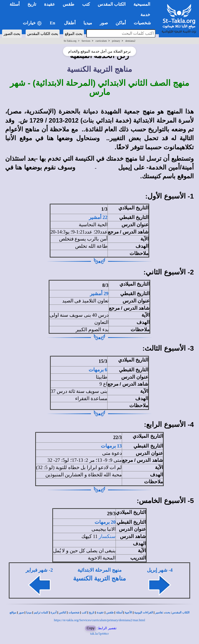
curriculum (101, 41)
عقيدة (100, 613)
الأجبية (128, 613)
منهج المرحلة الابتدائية (99, 570)
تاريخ (92, 613)
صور (21, 613)
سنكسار (107, 536)
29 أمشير (99, 293)
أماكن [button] (121, 23)
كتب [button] (86, 4)
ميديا (29, 613)
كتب (84, 613)
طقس (110, 613)
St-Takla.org (70, 41)
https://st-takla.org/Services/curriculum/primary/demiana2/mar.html (99, 620)
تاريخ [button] (32, 4)
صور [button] (104, 23)
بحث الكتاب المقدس (43, 34)
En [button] (53, 23)
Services (86, 41)
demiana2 (130, 41)
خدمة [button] (145, 15)
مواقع (13, 613)
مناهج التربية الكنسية (99, 578)
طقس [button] (69, 4)
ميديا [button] (88, 23)
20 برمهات (105, 522)
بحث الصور (12, 34)
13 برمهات (111, 446)
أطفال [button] (70, 23)
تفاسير (159, 613)
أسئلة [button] (15, 4)
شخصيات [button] (144, 23)
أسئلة (119, 613)
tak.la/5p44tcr (99, 634)
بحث (168, 613)
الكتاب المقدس (181, 613)
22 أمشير (98, 217)
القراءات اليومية (144, 613)
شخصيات (74, 613)
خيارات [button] (32, 23)
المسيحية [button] (142, 4)
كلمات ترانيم (41, 613)
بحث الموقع (74, 34)
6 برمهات (98, 370)
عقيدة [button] (49, 4)
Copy (90, 628)
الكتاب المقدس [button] (112, 4)
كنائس (62, 613)
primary (116, 41)
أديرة (54, 613)
